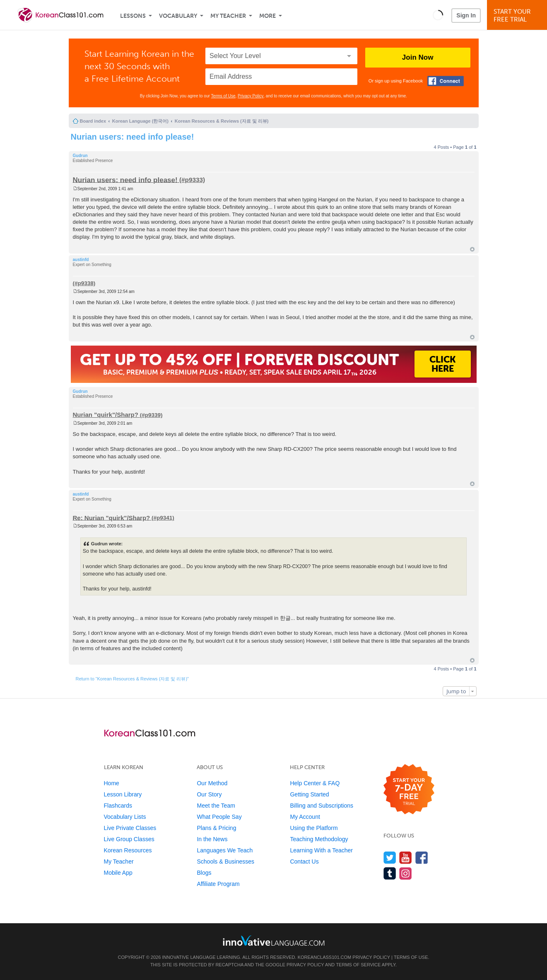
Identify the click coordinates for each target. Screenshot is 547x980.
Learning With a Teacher (321, 850)
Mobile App (118, 873)
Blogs (204, 873)
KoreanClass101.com (325, 957)
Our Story (209, 794)
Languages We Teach (225, 850)
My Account (305, 817)
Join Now (418, 57)
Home (112, 783)
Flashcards (118, 806)
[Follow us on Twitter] (390, 858)
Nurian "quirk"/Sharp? (106, 415)
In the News (212, 839)
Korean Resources (128, 850)
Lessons (133, 16)
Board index (93, 121)
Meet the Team (216, 806)
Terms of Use (223, 96)
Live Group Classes (129, 839)
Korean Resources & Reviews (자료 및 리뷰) (222, 121)
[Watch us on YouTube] (406, 858)
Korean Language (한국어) (140, 121)
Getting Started (309, 794)
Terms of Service (358, 965)
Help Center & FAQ (315, 783)
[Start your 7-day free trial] (409, 790)
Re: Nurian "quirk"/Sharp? (112, 517)
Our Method (212, 783)
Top (472, 249)
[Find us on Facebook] (422, 858)
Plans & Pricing (216, 828)
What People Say (219, 817)
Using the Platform (314, 828)
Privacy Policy (251, 96)
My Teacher (228, 16)
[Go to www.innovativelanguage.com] (274, 940)
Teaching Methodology (319, 839)
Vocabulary (178, 16)
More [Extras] (267, 16)
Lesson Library (123, 794)
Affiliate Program (218, 884)
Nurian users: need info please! (133, 137)
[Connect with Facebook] (446, 81)
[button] (438, 15)
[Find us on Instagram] (406, 873)
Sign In (466, 15)
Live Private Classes (130, 828)
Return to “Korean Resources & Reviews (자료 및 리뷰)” (132, 679)
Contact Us (304, 861)
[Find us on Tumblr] (390, 873)
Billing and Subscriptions (322, 806)
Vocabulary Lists (125, 817)
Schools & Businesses (225, 861)
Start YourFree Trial (518, 16)
